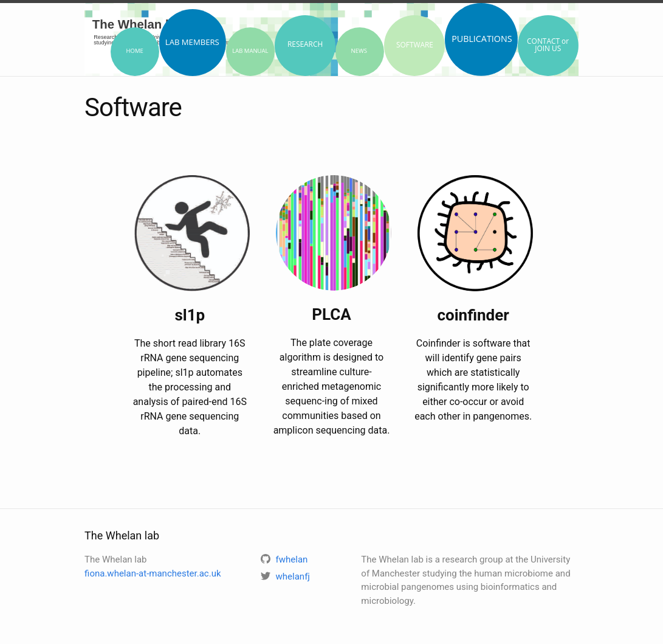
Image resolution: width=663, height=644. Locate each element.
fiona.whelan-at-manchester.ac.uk (153, 573)
